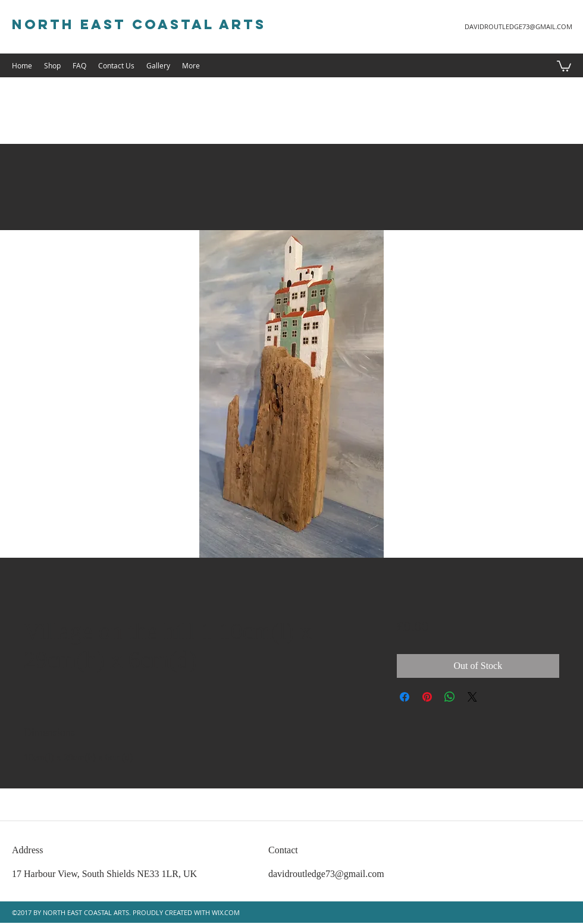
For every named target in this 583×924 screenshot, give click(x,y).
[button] (564, 65)
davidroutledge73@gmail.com (326, 874)
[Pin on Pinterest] (427, 697)
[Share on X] (472, 697)
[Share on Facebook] (405, 697)
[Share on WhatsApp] (450, 697)
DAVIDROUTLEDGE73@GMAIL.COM (518, 26)
